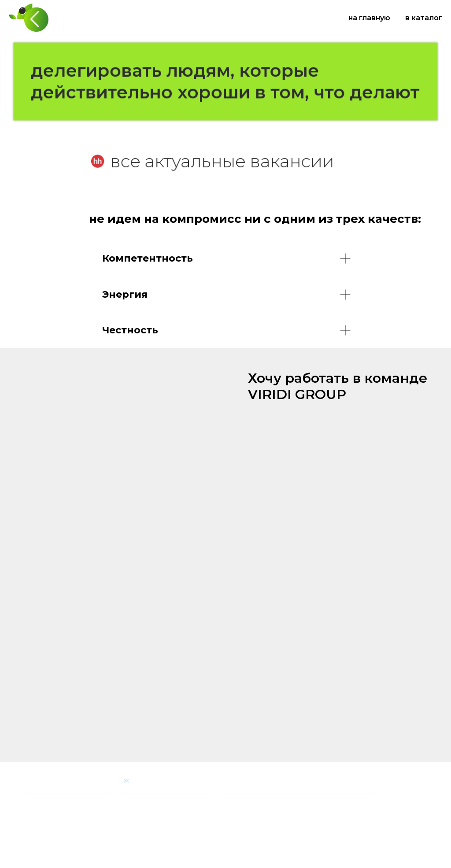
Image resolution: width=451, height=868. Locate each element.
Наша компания (43, 781)
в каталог (424, 18)
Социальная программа (249, 781)
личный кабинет (44, 830)
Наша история (41, 811)
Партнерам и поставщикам (57, 802)
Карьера (34, 820)
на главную (369, 18)
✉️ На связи (137, 781)
